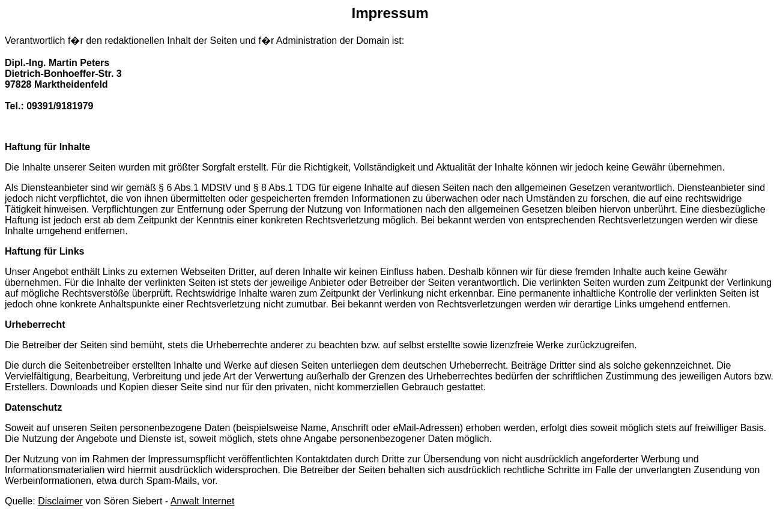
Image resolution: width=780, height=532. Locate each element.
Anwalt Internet (203, 501)
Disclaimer (60, 501)
